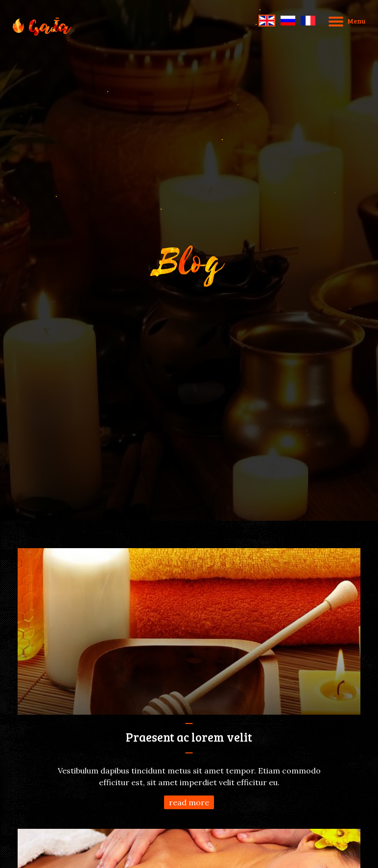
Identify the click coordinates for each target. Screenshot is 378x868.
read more (189, 802)
